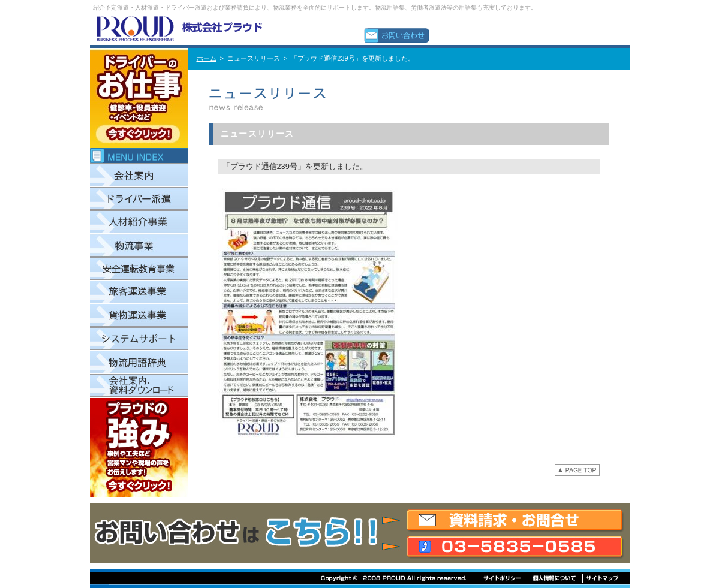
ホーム (207, 58)
